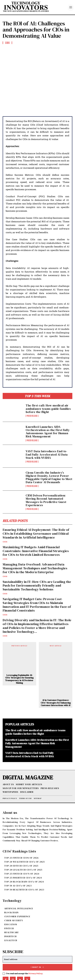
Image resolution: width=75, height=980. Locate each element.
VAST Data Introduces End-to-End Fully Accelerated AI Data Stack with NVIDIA (47, 431)
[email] (37, 936)
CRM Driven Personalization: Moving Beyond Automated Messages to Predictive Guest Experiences (46, 477)
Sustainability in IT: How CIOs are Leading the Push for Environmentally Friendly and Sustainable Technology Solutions (37, 562)
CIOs (5, 518)
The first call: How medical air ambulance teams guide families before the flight (48, 385)
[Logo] (36, 7)
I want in (38, 944)
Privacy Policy (35, 950)
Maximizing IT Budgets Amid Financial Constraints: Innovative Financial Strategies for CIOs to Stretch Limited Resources (36, 528)
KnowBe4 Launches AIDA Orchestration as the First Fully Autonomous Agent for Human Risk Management (48, 408)
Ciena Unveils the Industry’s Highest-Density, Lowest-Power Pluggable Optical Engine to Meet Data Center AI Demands (49, 454)
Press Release (32, 393)
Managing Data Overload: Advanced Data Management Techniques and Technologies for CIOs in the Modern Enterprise (35, 545)
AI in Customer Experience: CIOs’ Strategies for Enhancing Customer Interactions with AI (56, 680)
